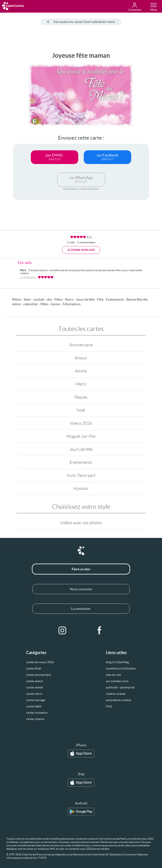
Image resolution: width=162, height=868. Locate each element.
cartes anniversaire (39, 675)
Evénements (81, 462)
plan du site (113, 675)
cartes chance (35, 719)
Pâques (81, 397)
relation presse (116, 694)
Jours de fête (81, 449)
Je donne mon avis (81, 250)
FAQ (109, 706)
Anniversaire (81, 345)
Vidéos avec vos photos (81, 523)
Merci (81, 384)
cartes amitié (34, 687)
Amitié (81, 371)
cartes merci (34, 694)
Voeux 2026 (81, 423)
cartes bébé (34, 706)
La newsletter (81, 609)
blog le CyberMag (117, 662)
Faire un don (81, 569)
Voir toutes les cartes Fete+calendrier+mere (81, 22)
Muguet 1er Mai (81, 436)
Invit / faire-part (81, 475)
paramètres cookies (119, 700)
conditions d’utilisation (121, 668)
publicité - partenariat (120, 687)
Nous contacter (81, 589)
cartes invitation (37, 713)
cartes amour (35, 681)
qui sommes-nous (117, 681)
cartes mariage (36, 700)
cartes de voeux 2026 (40, 662)
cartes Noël (34, 668)
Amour (81, 358)
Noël (81, 410)
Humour (81, 488)
